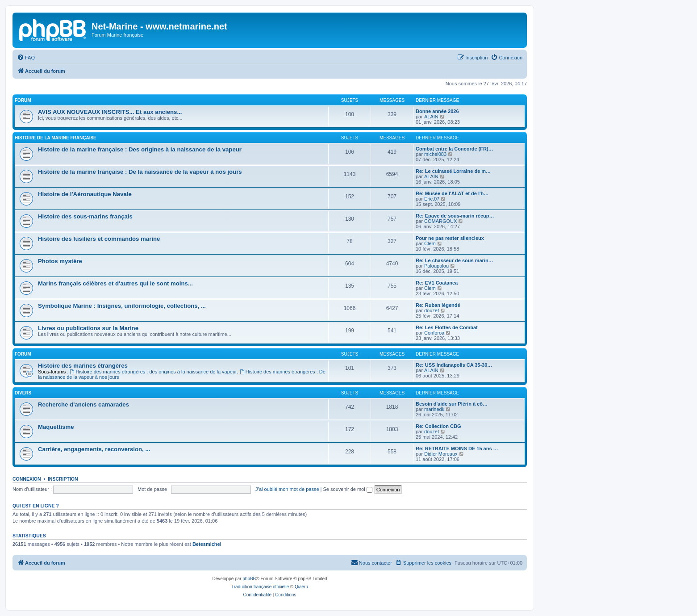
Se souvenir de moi (348, 489)
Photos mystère (60, 261)
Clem (430, 243)
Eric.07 (432, 199)
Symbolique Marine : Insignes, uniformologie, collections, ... (122, 306)
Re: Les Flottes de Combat (447, 327)
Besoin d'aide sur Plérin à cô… (452, 404)
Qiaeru (301, 587)
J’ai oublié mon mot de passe (287, 489)
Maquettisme (56, 427)
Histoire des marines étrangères (83, 366)
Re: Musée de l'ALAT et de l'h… (452, 193)
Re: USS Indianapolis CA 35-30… (454, 365)
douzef (432, 310)
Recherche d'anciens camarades (83, 404)
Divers (23, 393)
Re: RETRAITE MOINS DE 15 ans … (457, 448)
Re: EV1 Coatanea (437, 283)
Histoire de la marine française (56, 138)
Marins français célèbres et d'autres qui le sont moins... (115, 283)
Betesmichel (207, 544)
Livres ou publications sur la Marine (88, 328)
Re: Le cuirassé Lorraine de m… (453, 171)
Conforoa (434, 333)
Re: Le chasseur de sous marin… (455, 260)
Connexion (27, 479)
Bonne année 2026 (437, 111)
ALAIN (431, 117)
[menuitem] (26, 58)
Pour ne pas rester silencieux (450, 238)
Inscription (63, 479)
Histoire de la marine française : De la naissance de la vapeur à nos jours (140, 172)
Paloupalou (436, 266)
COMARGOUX (440, 221)
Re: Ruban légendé (438, 305)
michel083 (435, 154)
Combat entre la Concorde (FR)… (455, 149)
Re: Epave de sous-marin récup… (455, 216)
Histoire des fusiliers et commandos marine (99, 239)
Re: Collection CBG (438, 426)
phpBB (249, 579)
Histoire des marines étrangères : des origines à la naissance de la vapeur (154, 372)
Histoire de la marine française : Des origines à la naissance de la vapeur (140, 149)
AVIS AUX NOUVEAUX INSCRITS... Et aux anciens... (110, 112)
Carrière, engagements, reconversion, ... (94, 449)
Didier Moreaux (441, 454)
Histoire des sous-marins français (85, 216)
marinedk (434, 409)
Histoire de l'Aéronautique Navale (85, 194)
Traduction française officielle (260, 587)
